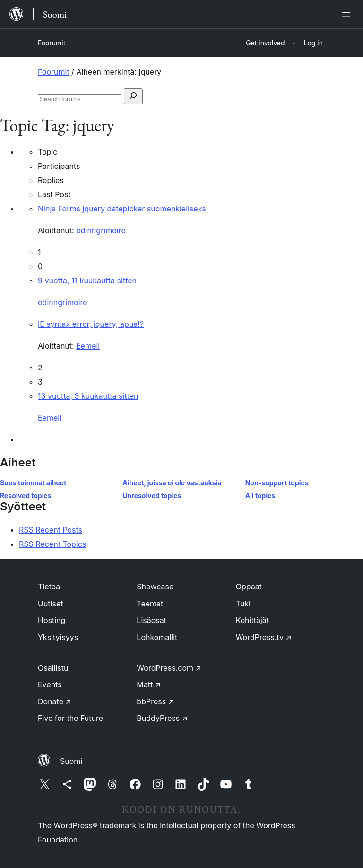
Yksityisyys (58, 637)
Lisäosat (151, 620)
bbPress (155, 701)
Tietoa (49, 587)
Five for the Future (70, 718)
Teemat (150, 604)
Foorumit (52, 43)
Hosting (52, 620)
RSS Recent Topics (52, 544)
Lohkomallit (157, 637)
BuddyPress (162, 718)
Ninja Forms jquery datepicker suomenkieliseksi (123, 209)
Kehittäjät (252, 620)
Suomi (71, 761)
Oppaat (249, 587)
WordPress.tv (264, 637)
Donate (55, 701)
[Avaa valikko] (348, 14)
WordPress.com (169, 668)
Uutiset (50, 604)
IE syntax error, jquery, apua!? (91, 324)
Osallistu (53, 668)
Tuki (243, 604)
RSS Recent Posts (51, 530)
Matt (149, 684)
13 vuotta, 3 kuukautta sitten (88, 396)
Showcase (155, 587)
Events (50, 684)
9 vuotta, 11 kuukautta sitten (87, 281)
